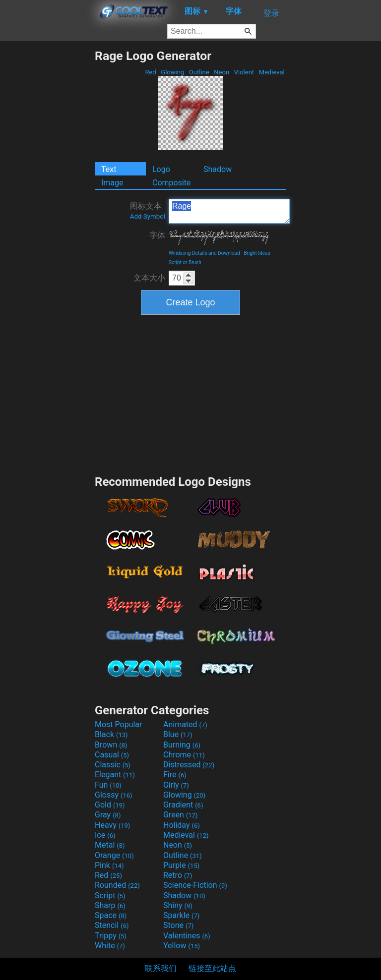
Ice (105, 835)
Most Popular (119, 724)
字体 (157, 235)
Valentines (187, 936)
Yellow (182, 946)
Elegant (115, 775)
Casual (112, 755)
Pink (109, 865)
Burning (182, 745)
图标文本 (148, 211)
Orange (114, 855)
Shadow (218, 169)
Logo (161, 169)
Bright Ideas (257, 253)
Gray (108, 815)
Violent (244, 72)
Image (112, 183)
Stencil (112, 925)
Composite (172, 183)
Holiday (182, 825)
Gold (110, 805)
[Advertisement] (47, 197)
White (110, 946)
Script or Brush (185, 262)
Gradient (183, 805)
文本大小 (149, 278)
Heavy (112, 825)
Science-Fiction (195, 885)
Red (151, 72)
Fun (108, 785)
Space (111, 915)
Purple (181, 865)
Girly (176, 785)
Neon (222, 72)
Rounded (117, 885)
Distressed (189, 765)
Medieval (272, 72)
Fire (175, 775)
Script (110, 895)
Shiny (178, 905)
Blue (178, 734)
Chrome (184, 755)
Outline (199, 72)
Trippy (111, 936)
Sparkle (181, 915)
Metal (110, 845)
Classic (113, 765)
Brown (111, 745)
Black (111, 734)
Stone (178, 925)
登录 (271, 13)
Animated (185, 724)
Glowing (172, 72)
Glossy (114, 795)
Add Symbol (148, 216)
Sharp (110, 905)
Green (181, 815)
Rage (229, 211)
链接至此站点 (212, 968)
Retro (178, 875)
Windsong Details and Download (204, 253)
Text (109, 169)
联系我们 (161, 968)
